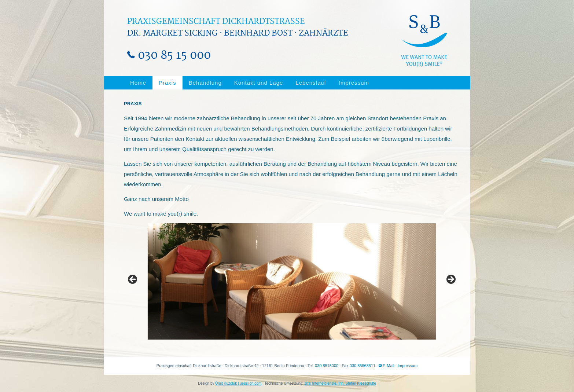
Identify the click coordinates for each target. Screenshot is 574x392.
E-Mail (386, 366)
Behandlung (205, 83)
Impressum (354, 83)
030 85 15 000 (169, 55)
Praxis (168, 83)
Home (138, 83)
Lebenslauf (311, 83)
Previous (133, 280)
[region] (292, 281)
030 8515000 (327, 366)
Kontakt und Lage (259, 83)
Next (450, 280)
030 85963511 (363, 366)
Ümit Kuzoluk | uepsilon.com (238, 383)
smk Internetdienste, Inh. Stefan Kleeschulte (340, 383)
